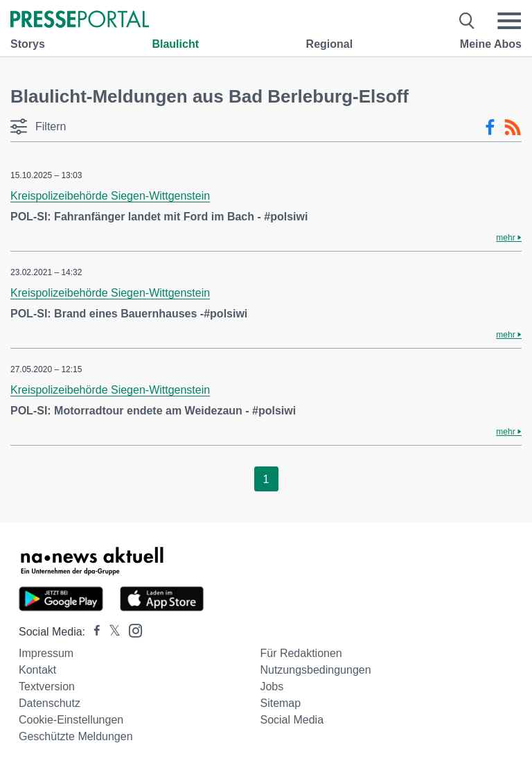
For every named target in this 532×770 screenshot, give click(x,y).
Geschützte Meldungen (76, 736)
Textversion (47, 686)
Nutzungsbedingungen (315, 670)
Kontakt (37, 670)
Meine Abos (491, 44)
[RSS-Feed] (513, 128)
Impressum (46, 653)
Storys (28, 44)
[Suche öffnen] (467, 21)
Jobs (272, 686)
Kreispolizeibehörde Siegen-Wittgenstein (110, 196)
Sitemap (280, 703)
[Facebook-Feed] (490, 128)
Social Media (292, 720)
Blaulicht (175, 44)
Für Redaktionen (301, 653)
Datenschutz (50, 703)
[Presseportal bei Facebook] (93, 632)
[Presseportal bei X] (110, 632)
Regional (330, 44)
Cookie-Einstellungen (71, 720)
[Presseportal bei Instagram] (131, 630)
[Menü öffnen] (509, 21)
